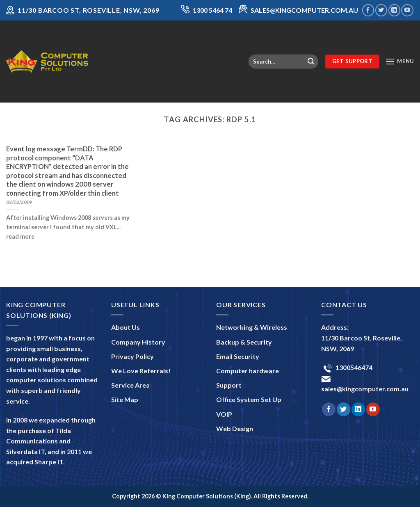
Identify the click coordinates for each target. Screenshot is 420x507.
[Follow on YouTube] (407, 10)
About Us (126, 327)
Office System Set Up (249, 399)
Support (229, 385)
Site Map (125, 399)
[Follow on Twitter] (381, 10)
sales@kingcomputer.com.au (365, 389)
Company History (138, 342)
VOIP (224, 414)
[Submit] (311, 62)
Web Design (235, 428)
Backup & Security (244, 342)
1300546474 (353, 367)
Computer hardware (248, 371)
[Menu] (399, 61)
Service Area (130, 385)
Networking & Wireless (252, 327)
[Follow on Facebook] (368, 10)
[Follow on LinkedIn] (394, 10)
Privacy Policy (132, 356)
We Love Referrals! (141, 371)
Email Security (238, 356)
